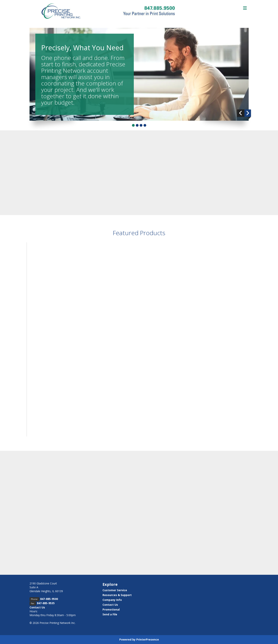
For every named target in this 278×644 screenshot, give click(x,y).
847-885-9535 (46, 603)
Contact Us (37, 607)
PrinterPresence (148, 639)
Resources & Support (117, 595)
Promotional (111, 609)
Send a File (110, 614)
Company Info (112, 600)
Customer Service (115, 590)
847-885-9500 (49, 599)
